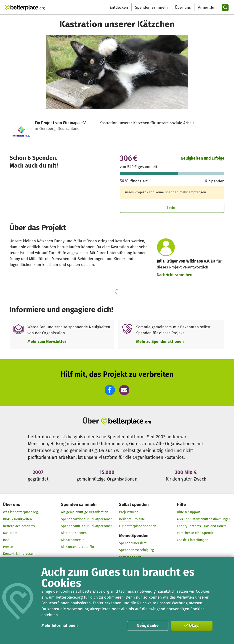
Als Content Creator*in (77, 547)
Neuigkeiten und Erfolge (203, 158)
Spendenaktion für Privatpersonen (87, 519)
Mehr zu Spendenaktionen (160, 342)
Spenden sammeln (151, 7)
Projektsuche (129, 512)
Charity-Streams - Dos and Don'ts (202, 526)
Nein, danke (148, 626)
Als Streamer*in (73, 540)
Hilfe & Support (189, 512)
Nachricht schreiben (175, 275)
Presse (8, 547)
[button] (110, 390)
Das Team (10, 533)
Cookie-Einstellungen (193, 540)
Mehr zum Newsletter (47, 342)
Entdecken (119, 7)
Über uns (183, 7)
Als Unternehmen (74, 533)
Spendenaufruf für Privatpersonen (87, 526)
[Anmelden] (207, 8)
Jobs (6, 540)
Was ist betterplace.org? (21, 512)
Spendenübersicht (133, 543)
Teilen (172, 208)
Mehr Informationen (60, 626)
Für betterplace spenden (138, 526)
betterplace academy (19, 526)
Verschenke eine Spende (195, 533)
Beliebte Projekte (132, 519)
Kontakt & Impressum (19, 554)
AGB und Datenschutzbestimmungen (204, 519)
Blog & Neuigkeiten (17, 519)
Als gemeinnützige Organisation (85, 512)
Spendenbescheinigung (137, 550)
